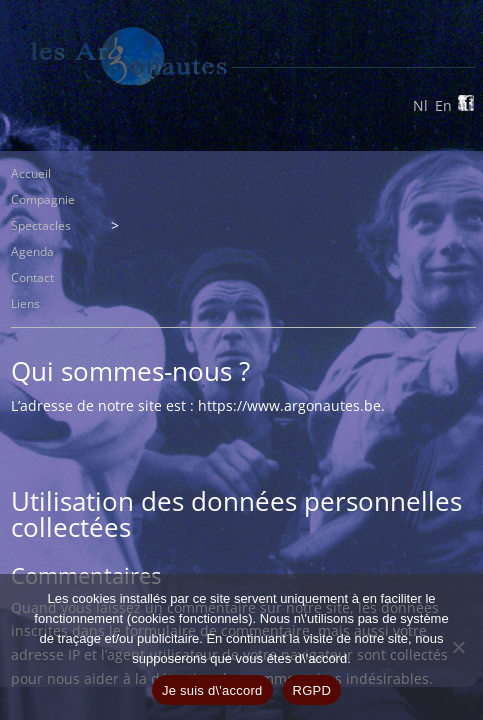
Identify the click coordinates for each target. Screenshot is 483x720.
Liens (25, 303)
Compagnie (43, 199)
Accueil (31, 173)
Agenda (32, 251)
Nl (420, 105)
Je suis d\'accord (212, 690)
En (443, 105)
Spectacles (41, 225)
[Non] (458, 647)
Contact (32, 277)
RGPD (312, 690)
